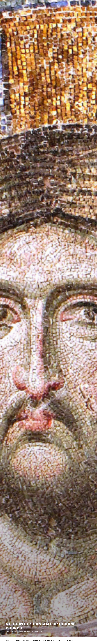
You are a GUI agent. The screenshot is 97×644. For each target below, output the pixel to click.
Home (8, 641)
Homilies (36, 641)
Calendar (26, 641)
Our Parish (16, 641)
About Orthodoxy (48, 641)
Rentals (60, 641)
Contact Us (69, 641)
